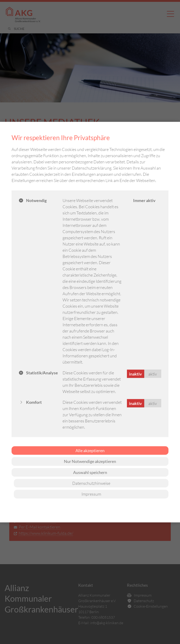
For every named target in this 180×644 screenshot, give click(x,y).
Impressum (91, 494)
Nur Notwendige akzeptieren (90, 461)
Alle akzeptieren (90, 450)
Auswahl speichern (90, 472)
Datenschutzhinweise (91, 483)
